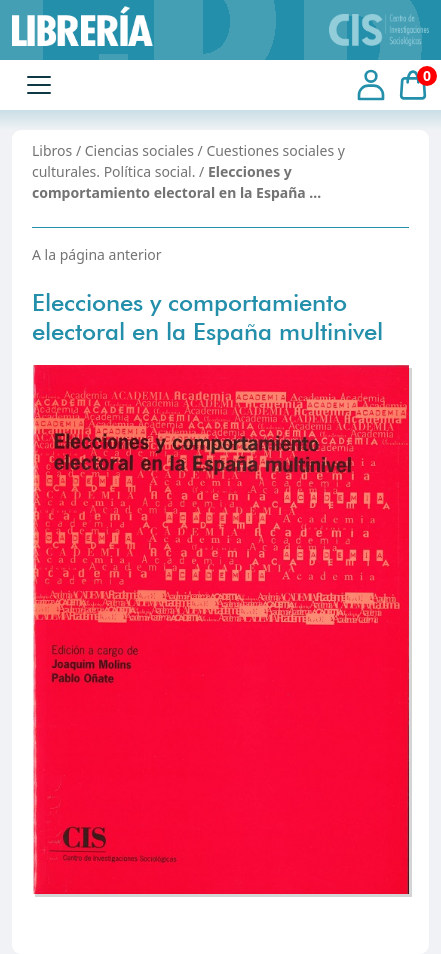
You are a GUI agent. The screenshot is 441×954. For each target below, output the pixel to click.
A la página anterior (97, 254)
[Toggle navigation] (39, 85)
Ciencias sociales (139, 150)
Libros (52, 150)
